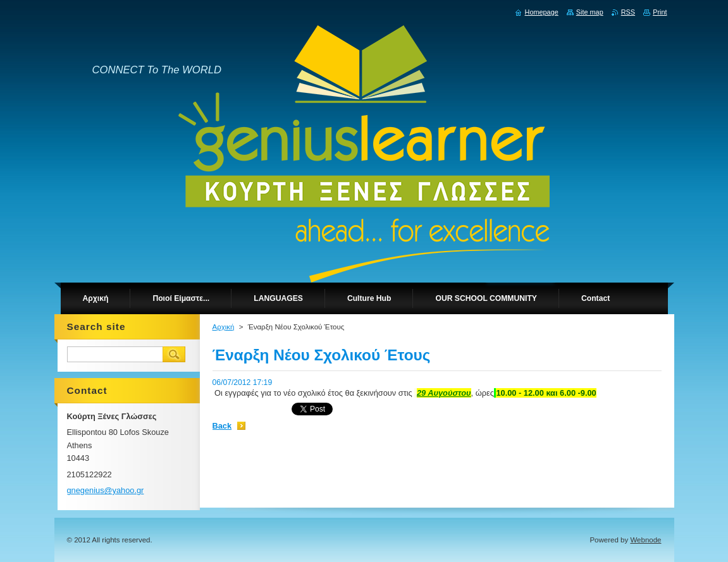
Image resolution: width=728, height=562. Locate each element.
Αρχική (224, 327)
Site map (590, 12)
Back (222, 426)
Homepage (542, 12)
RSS (628, 12)
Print (660, 12)
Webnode (645, 540)
